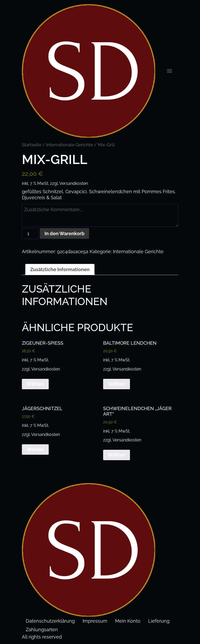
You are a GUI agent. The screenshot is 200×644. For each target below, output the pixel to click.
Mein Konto (128, 621)
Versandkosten (74, 183)
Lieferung (159, 621)
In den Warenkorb (64, 233)
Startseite (32, 145)
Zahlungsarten (42, 630)
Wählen (35, 384)
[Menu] (170, 71)
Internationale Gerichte (70, 145)
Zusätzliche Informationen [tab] (60, 269)
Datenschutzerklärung (50, 621)
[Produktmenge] (30, 233)
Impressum (95, 621)
